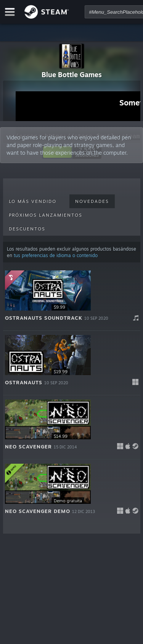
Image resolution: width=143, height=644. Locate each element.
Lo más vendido (33, 201)
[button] (72, 299)
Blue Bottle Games (72, 74)
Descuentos (27, 229)
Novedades (92, 201)
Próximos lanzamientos (46, 215)
